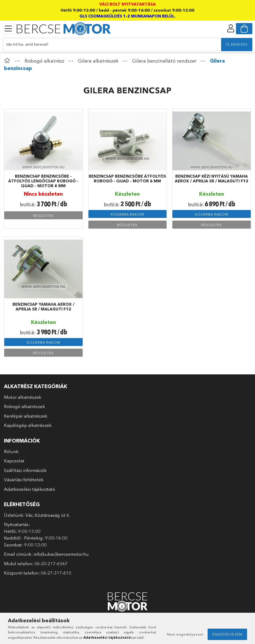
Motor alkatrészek (23, 397)
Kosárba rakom (127, 214)
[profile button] (231, 28)
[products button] (8, 29)
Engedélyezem (227, 634)
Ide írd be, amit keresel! (27, 44)
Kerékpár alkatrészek (26, 416)
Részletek (43, 216)
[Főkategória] (8, 61)
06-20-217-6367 (51, 564)
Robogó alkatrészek (24, 406)
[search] (237, 45)
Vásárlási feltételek (24, 479)
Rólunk (11, 451)
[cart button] (244, 29)
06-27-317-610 (56, 573)
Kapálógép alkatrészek (28, 425)
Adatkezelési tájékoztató (30, 489)
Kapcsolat (14, 461)
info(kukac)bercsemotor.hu (61, 554)
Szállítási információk (25, 470)
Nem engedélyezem (185, 634)
